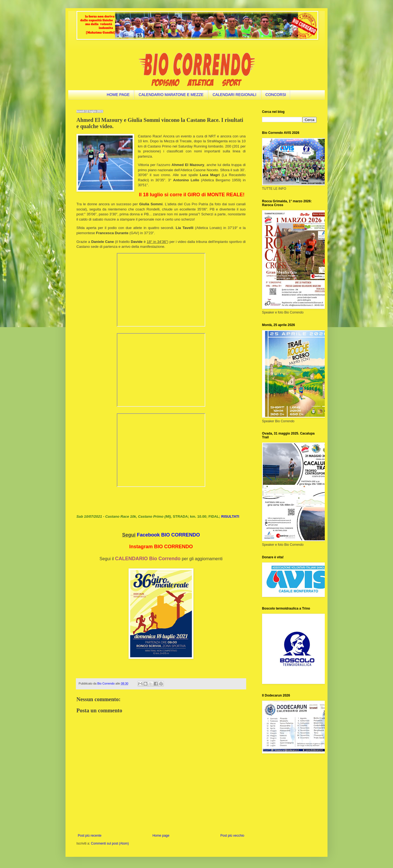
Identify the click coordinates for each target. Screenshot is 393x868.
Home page (161, 836)
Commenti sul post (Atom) (110, 843)
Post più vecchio (232, 836)
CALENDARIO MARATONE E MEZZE (171, 95)
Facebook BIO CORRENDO (169, 535)
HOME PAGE (118, 95)
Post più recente (90, 836)
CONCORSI (276, 95)
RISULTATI (230, 516)
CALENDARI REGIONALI (234, 95)
